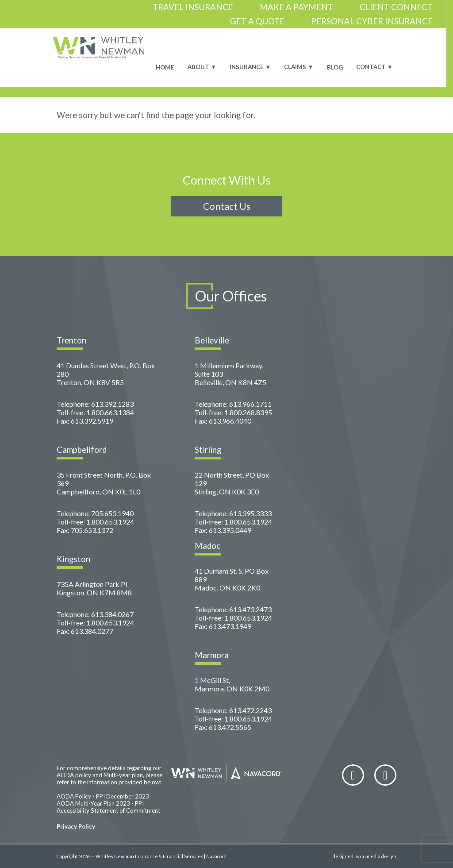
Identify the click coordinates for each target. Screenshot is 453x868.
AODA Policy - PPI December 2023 (103, 796)
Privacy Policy (76, 826)
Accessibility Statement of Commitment (108, 810)
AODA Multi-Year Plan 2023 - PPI (100, 803)
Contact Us (227, 206)
